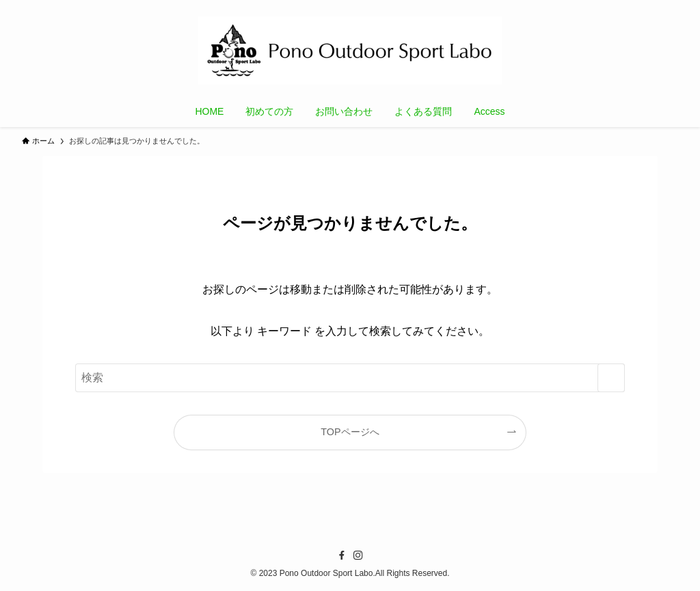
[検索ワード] (350, 378)
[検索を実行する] (611, 378)
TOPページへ (350, 432)
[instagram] (358, 555)
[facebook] (342, 555)
